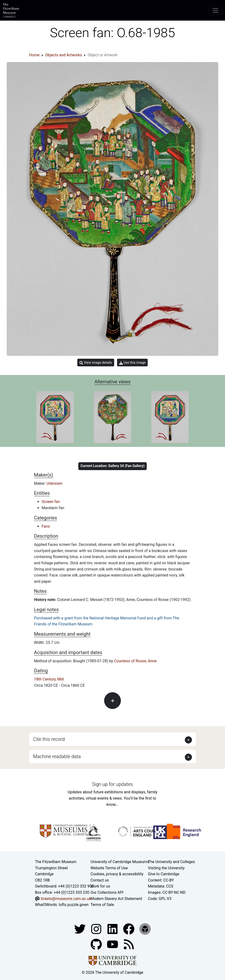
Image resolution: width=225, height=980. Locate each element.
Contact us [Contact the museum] (100, 880)
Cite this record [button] (49, 739)
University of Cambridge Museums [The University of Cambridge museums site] (120, 862)
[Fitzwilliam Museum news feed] (129, 944)
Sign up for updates (112, 784)
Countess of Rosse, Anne (135, 661)
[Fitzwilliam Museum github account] (97, 944)
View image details (96, 363)
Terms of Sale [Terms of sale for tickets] (102, 905)
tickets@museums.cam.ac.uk (66, 899)
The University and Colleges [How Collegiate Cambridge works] (171, 862)
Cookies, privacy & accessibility (117, 874)
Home (34, 55)
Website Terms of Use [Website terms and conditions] (109, 868)
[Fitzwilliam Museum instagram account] (97, 929)
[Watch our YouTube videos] (113, 944)
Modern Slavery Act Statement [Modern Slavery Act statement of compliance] (116, 899)
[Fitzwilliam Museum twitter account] (80, 929)
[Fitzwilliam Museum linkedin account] (129, 929)
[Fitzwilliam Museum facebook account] (113, 929)
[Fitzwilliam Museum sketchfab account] (145, 929)
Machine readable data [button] (57, 756)
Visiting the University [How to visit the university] (166, 868)
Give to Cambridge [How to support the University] (164, 874)
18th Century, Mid (49, 679)
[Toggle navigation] (215, 10)
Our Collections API (107, 892)
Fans (46, 526)
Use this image (132, 363)
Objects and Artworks (64, 55)
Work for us (100, 886)
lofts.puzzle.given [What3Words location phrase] (73, 905)
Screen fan (51, 502)
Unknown (54, 483)
